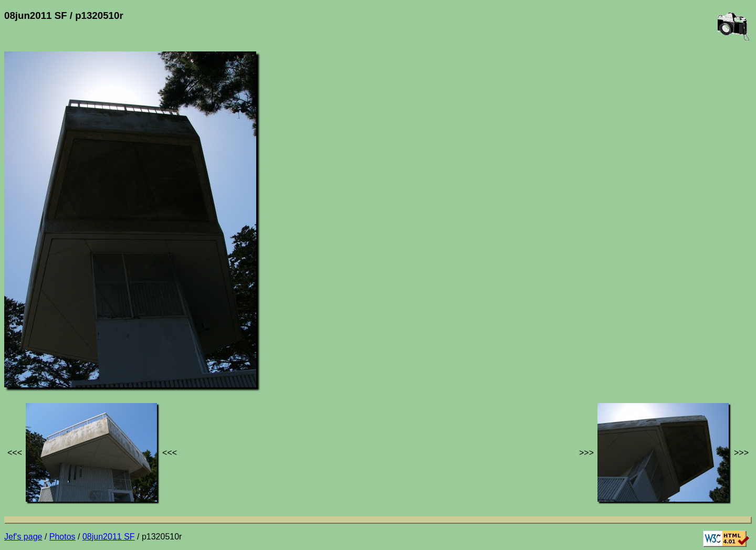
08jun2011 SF (109, 537)
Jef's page (23, 537)
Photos (62, 537)
